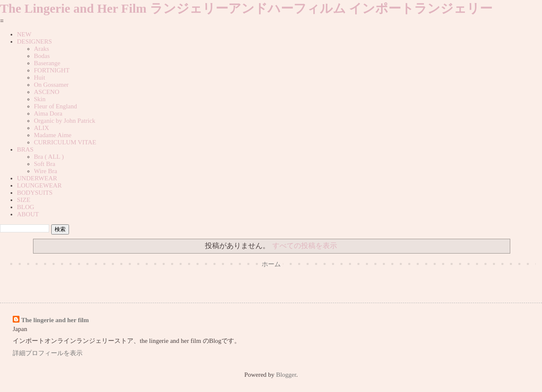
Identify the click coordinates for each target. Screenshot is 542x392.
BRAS (25, 149)
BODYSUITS (35, 193)
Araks (41, 49)
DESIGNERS (35, 41)
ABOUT (28, 214)
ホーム (271, 264)
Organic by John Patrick (65, 121)
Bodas (42, 56)
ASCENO (47, 92)
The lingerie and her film (55, 320)
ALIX (41, 128)
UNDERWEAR (37, 178)
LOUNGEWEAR (39, 185)
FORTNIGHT (52, 70)
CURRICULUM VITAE (65, 142)
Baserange (47, 63)
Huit (40, 77)
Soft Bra (44, 164)
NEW (24, 34)
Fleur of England (55, 106)
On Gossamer (51, 85)
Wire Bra (46, 171)
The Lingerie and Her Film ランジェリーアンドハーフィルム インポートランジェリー (246, 8)
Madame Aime (53, 135)
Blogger (286, 375)
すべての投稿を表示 (305, 246)
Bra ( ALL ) (49, 157)
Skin (40, 99)
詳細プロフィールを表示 (48, 353)
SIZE (24, 200)
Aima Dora (48, 113)
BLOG (26, 207)
